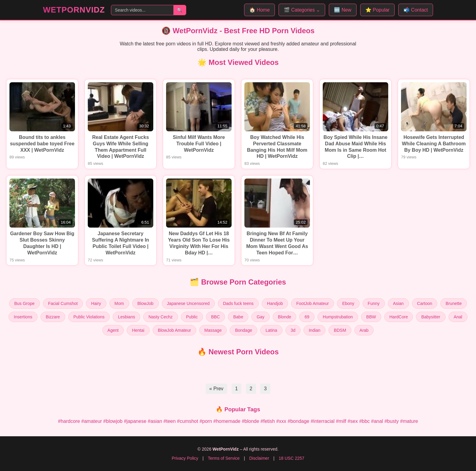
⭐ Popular (378, 10)
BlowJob (146, 303)
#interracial (322, 421)
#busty (391, 421)
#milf (341, 421)
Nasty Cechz (160, 317)
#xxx (281, 421)
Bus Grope (25, 303)
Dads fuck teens (238, 303)
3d (293, 330)
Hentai (138, 330)
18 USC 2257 (291, 458)
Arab (364, 330)
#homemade (227, 421)
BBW (371, 317)
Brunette (454, 303)
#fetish (268, 421)
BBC (216, 317)
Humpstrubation (338, 317)
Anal (458, 317)
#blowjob (113, 421)
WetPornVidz (74, 10)
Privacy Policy (185, 458)
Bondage (243, 330)
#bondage (298, 421)
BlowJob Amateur (174, 330)
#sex (353, 421)
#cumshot (188, 421)
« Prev (216, 389)
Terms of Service (224, 458)
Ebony (348, 303)
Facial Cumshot (63, 303)
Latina (271, 330)
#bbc (365, 421)
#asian (155, 421)
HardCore (399, 317)
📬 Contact (416, 10)
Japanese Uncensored (188, 303)
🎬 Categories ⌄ (302, 10)
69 (307, 317)
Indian (314, 330)
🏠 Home (259, 10)
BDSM (340, 330)
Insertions (23, 317)
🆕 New (343, 10)
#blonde (250, 421)
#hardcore (69, 421)
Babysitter (431, 317)
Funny (374, 303)
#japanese (135, 421)
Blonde (285, 317)
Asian (398, 303)
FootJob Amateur (313, 303)
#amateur (92, 421)
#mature (409, 421)
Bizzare (53, 317)
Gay (261, 317)
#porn (206, 421)
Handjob (275, 303)
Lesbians (126, 317)
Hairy (96, 303)
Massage (213, 330)
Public (192, 317)
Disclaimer (259, 458)
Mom (119, 303)
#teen (169, 421)
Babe (238, 317)
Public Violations (89, 317)
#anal (377, 421)
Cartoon (425, 303)
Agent (113, 330)
